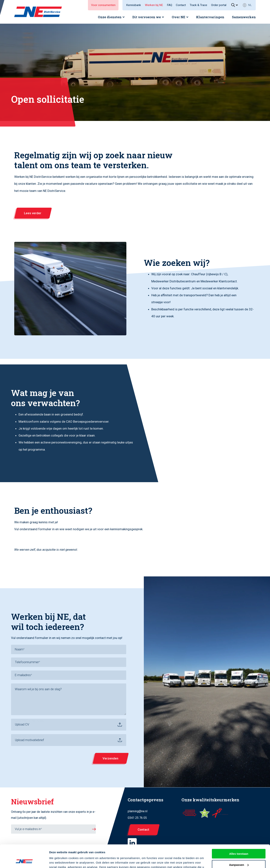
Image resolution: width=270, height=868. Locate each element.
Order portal (219, 5)
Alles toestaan (239, 832)
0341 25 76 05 (137, 818)
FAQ (169, 5)
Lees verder (33, 213)
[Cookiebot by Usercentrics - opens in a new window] (24, 861)
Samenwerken (244, 17)
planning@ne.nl (138, 811)
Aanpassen (239, 843)
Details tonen (58, 861)
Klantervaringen (210, 17)
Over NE (178, 17)
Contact (181, 5)
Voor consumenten (103, 5)
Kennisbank (134, 5)
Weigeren (239, 854)
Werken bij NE (154, 5)
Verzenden (110, 758)
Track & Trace (198, 5)
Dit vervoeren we (147, 17)
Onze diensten (110, 17)
